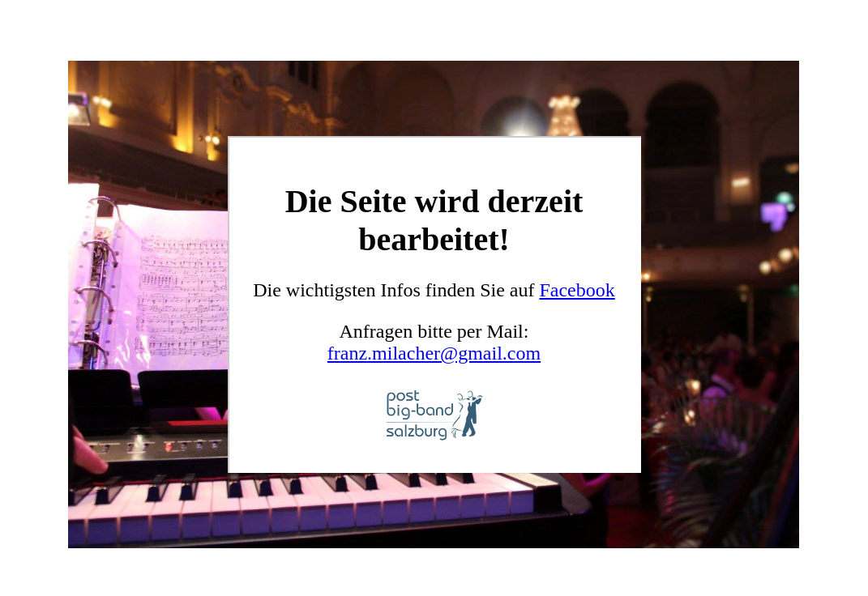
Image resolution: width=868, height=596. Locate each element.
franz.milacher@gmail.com (434, 353)
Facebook (577, 290)
